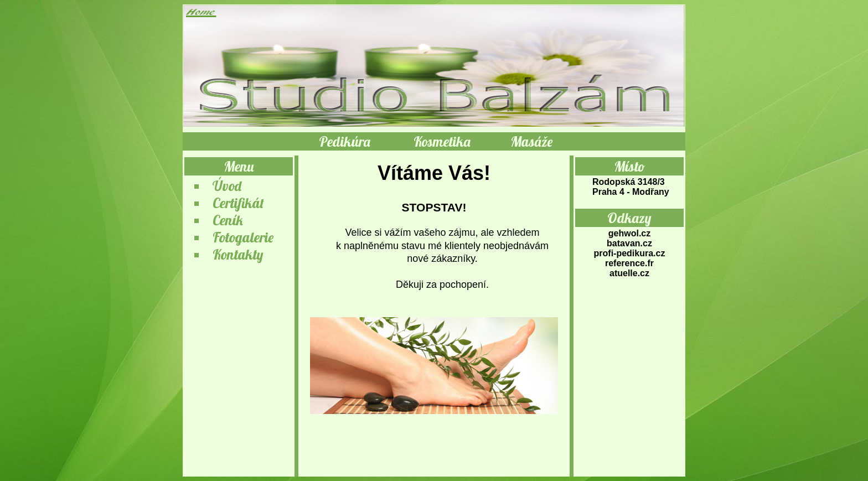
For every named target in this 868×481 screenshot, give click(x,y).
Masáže (531, 141)
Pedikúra (345, 141)
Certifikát (238, 203)
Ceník (228, 220)
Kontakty (238, 254)
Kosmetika (442, 141)
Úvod (227, 186)
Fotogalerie (243, 237)
